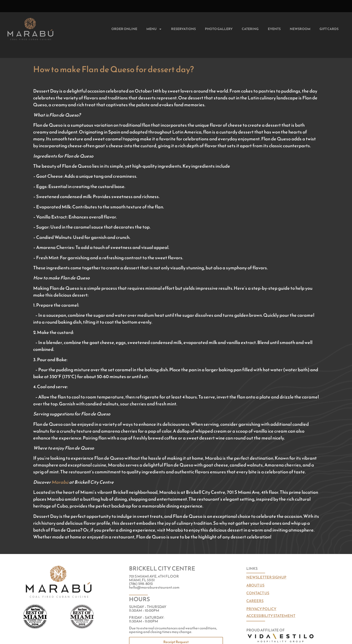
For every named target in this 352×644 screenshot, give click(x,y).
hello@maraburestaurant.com (154, 587)
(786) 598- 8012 (141, 584)
